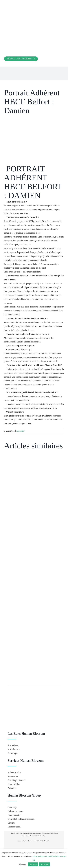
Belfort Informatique (41, 836)
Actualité (20, 431)
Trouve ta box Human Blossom (21, 819)
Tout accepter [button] (44, 864)
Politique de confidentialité (35, 841)
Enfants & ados (14, 772)
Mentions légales (22, 841)
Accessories (13, 776)
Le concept (12, 807)
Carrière (11, 823)
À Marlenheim (14, 749)
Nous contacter (14, 815)
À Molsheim (13, 745)
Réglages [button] (22, 864)
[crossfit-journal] (33, 845)
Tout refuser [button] (33, 864)
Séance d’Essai (14, 827)
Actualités (12, 788)
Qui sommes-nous (15, 811)
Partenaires (47, 841)
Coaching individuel (16, 780)
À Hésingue (13, 753)
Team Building (14, 784)
